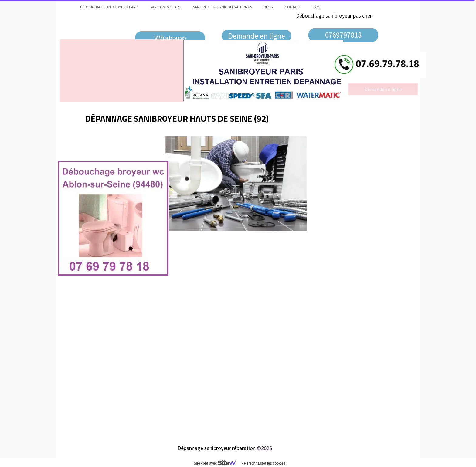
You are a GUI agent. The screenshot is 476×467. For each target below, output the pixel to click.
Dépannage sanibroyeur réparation (217, 448)
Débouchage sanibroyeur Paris (109, 7)
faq (316, 7)
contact (293, 7)
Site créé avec (217, 463)
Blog (268, 7)
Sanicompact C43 (166, 7)
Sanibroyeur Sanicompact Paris (223, 7)
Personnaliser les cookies (264, 463)
